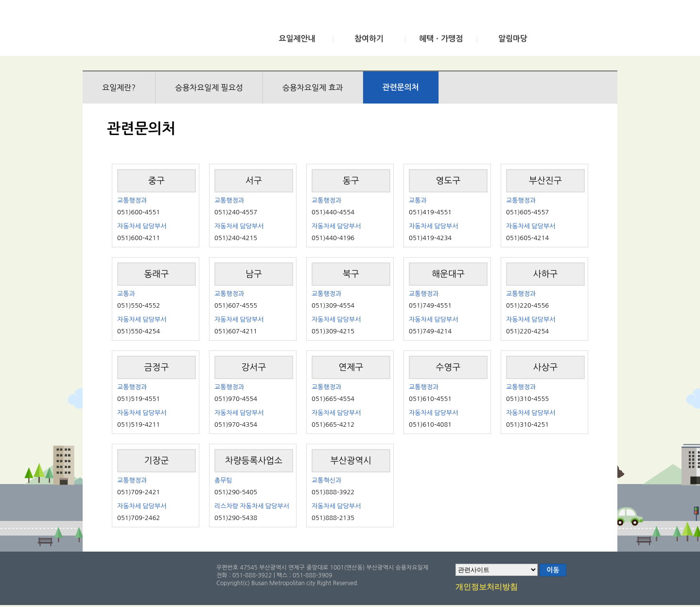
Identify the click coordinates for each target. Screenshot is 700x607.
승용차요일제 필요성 (209, 87)
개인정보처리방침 (487, 588)
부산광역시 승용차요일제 (155, 31)
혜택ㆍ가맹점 (441, 39)
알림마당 (513, 39)
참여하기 (369, 39)
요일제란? (119, 87)
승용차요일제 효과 (313, 87)
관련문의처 (401, 87)
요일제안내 (297, 39)
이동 (553, 570)
